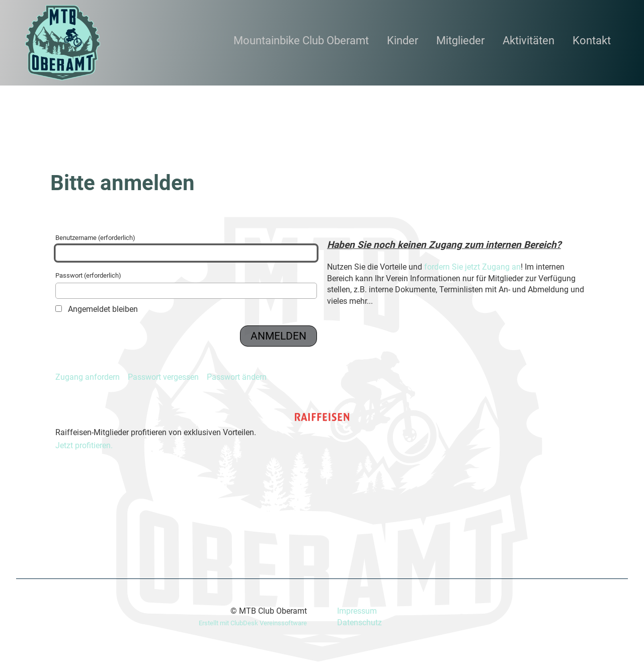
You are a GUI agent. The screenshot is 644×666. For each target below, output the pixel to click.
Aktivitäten (529, 40)
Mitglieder (460, 40)
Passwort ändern (237, 377)
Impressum (357, 611)
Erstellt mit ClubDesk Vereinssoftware (253, 623)
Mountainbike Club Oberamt (301, 40)
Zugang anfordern (88, 377)
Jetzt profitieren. (84, 445)
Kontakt (592, 40)
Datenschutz (359, 622)
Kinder (403, 40)
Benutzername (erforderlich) (186, 247)
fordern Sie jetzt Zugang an (472, 267)
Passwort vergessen (163, 377)
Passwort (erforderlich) (186, 285)
